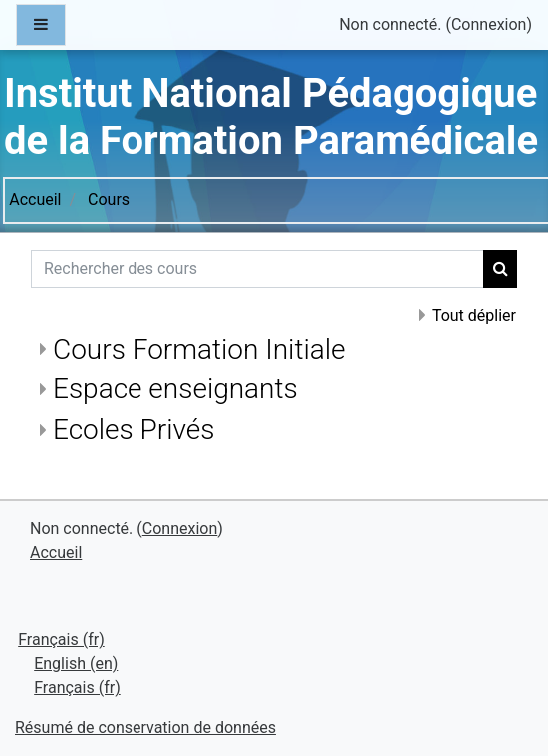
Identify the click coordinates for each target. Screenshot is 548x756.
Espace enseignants (175, 389)
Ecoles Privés (134, 430)
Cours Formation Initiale (199, 349)
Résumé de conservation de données (145, 728)
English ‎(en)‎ (76, 664)
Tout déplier (474, 315)
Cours (109, 200)
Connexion (489, 24)
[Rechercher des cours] (258, 269)
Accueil (35, 200)
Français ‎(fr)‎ (61, 640)
